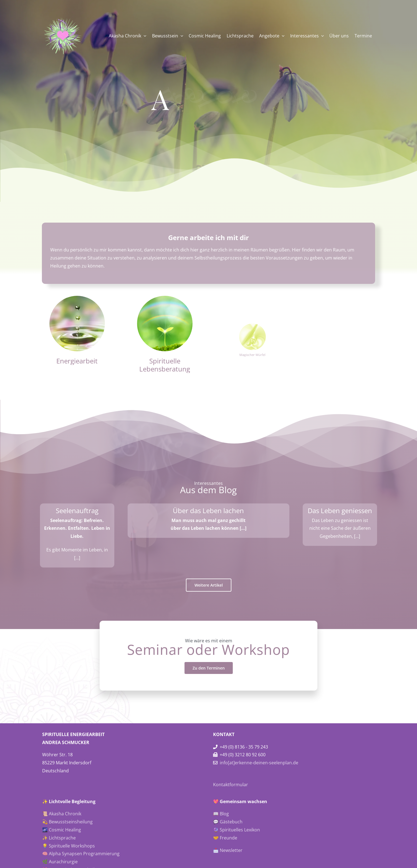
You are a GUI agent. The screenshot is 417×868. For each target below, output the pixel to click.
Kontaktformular (231, 785)
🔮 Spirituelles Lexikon (237, 830)
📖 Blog (221, 814)
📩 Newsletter (228, 850)
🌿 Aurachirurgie (60, 862)
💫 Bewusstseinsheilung (67, 822)
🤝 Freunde (225, 838)
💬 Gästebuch (228, 822)
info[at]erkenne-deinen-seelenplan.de (259, 763)
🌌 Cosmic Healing (62, 830)
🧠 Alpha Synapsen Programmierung (81, 854)
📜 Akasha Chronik (62, 814)
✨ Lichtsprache (59, 838)
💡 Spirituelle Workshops (69, 846)
